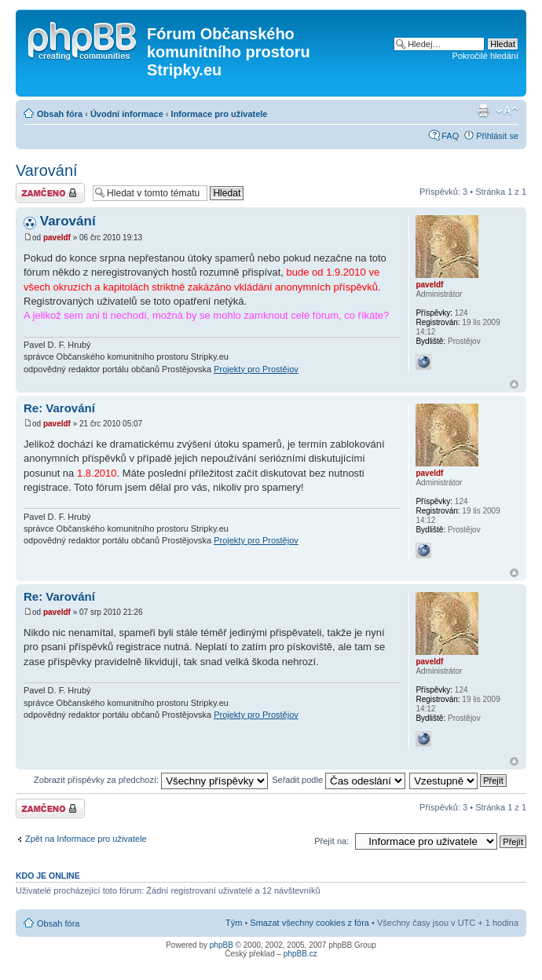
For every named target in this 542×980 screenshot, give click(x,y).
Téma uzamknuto (50, 193)
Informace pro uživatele (220, 114)
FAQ (450, 136)
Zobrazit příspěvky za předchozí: (151, 780)
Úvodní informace (127, 114)
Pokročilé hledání (485, 56)
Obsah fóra (60, 114)
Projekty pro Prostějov (256, 369)
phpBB (222, 945)
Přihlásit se (497, 136)
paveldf (57, 238)
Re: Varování (59, 408)
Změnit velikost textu (507, 111)
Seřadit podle (339, 780)
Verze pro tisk (483, 111)
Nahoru (514, 384)
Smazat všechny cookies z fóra (309, 923)
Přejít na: (331, 841)
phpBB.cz (300, 954)
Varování (47, 170)
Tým (234, 923)
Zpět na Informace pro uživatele (86, 839)
